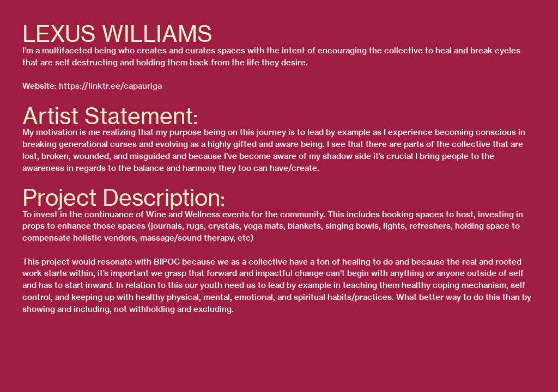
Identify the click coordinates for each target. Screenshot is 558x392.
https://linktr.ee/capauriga (110, 86)
